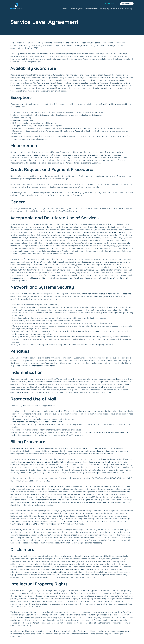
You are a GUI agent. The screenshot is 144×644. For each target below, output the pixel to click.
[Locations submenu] (68, 9)
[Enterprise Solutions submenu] (98, 9)
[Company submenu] (133, 9)
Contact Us (127, 4)
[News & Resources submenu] (124, 9)
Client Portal (109, 4)
